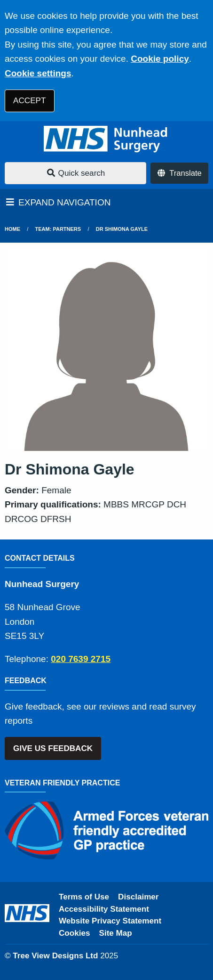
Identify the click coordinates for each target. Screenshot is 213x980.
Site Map (116, 933)
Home (12, 229)
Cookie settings (38, 73)
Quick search (76, 173)
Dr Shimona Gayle (122, 229)
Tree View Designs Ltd (55, 956)
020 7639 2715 (81, 659)
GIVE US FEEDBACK (53, 748)
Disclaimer (138, 897)
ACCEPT (29, 101)
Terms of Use (84, 897)
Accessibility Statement (104, 909)
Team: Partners (58, 229)
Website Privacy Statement (110, 921)
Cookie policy (160, 59)
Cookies (75, 933)
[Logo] (106, 139)
